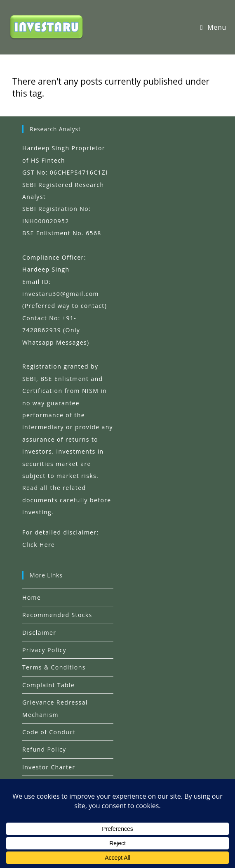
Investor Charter (49, 767)
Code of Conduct (49, 732)
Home (32, 597)
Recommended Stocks (57, 615)
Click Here (39, 545)
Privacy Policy (44, 650)
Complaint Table (48, 685)
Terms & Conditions (54, 667)
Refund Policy (44, 749)
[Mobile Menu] (213, 27)
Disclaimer (39, 633)
